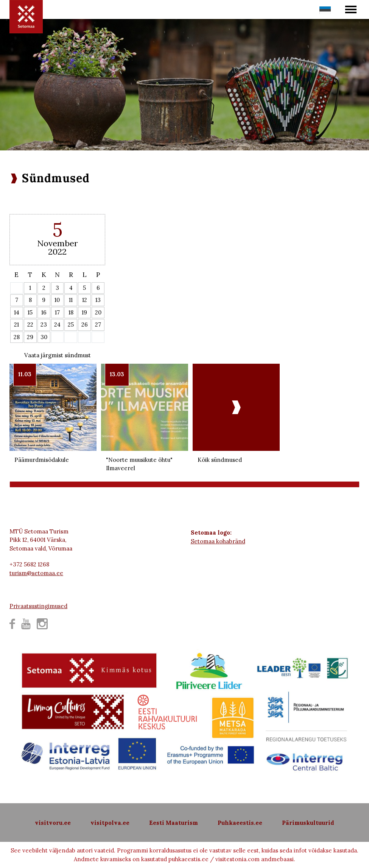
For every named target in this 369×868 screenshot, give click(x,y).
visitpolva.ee (110, 823)
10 (57, 300)
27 (98, 325)
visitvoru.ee (53, 823)
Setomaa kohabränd (218, 541)
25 (71, 325)
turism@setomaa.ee (36, 573)
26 (85, 325)
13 (98, 300)
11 (71, 300)
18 (71, 312)
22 (30, 325)
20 (98, 312)
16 (44, 312)
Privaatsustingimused (38, 606)
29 (30, 337)
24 (57, 325)
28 (17, 337)
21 (16, 325)
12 (85, 300)
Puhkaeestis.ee (240, 823)
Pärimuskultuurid (308, 823)
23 (44, 325)
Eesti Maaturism (174, 823)
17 (57, 312)
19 (84, 312)
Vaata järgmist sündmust (58, 355)
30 (44, 337)
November (58, 243)
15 (30, 312)
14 (17, 312)
